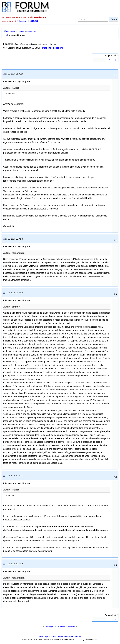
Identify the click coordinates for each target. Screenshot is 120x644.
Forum (29, 32)
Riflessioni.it (23, 21)
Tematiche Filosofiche (52, 48)
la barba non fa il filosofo (65, 626)
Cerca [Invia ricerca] (114, 19)
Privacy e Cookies (73, 636)
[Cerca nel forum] (93, 19)
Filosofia (38, 32)
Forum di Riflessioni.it (15, 32)
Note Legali (44, 636)
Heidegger (49, 626)
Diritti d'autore (57, 636)
